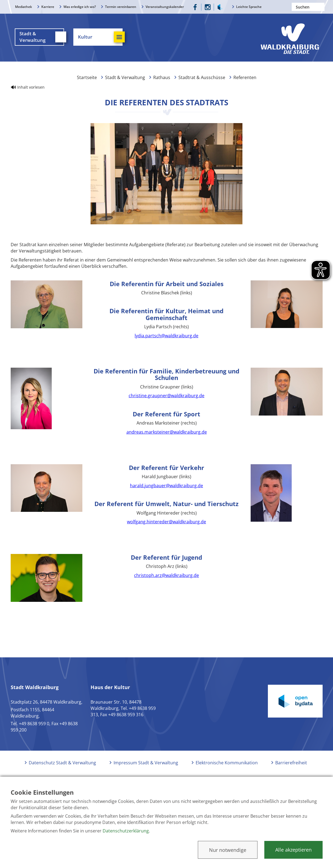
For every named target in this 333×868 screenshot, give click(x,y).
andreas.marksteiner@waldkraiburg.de (167, 433)
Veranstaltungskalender (165, 7)
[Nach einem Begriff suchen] (308, 7)
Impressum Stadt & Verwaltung (146, 764)
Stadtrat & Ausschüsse (202, 79)
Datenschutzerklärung (126, 831)
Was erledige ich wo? (80, 7)
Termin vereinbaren (121, 7)
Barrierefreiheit (291, 764)
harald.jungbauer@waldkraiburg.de (166, 487)
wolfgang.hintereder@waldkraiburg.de (166, 523)
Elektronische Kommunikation (227, 764)
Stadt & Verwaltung (125, 79)
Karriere (48, 7)
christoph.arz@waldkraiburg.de (166, 577)
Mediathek (24, 7)
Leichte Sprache (249, 7)
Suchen (320, 7)
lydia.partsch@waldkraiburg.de (166, 337)
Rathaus (162, 79)
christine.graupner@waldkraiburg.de (166, 397)
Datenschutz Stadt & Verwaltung (62, 764)
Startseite (87, 79)
